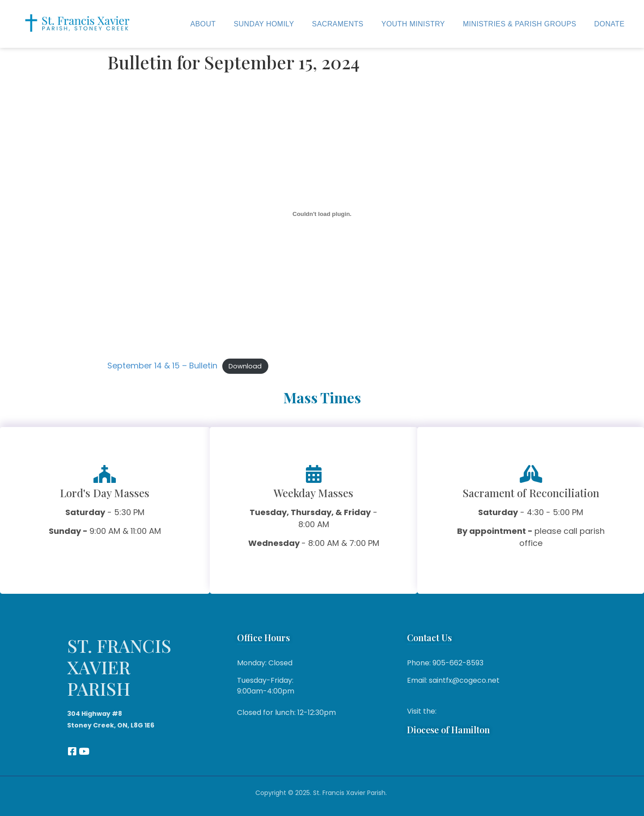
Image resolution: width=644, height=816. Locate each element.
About (203, 24)
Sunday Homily (264, 24)
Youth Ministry (413, 24)
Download (245, 366)
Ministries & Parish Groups (520, 24)
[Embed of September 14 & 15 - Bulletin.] (322, 214)
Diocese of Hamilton (448, 729)
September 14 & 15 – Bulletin (162, 366)
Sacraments (338, 24)
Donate (610, 24)
